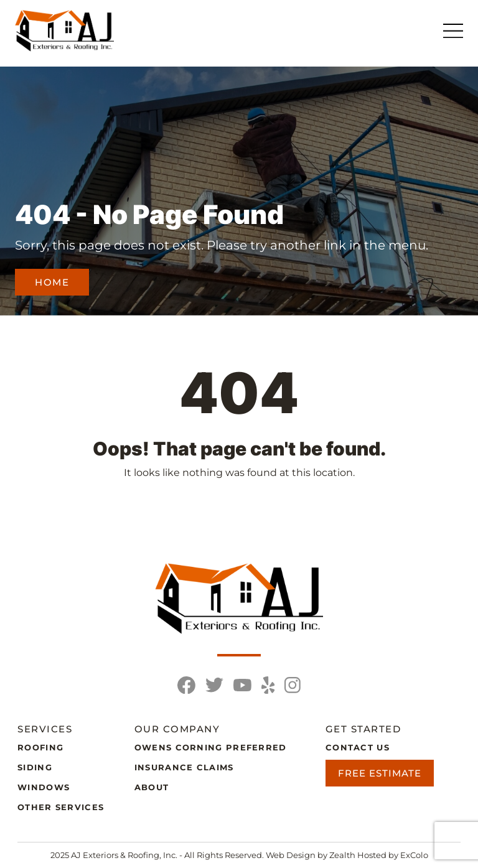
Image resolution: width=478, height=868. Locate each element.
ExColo (414, 855)
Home (52, 282)
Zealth (343, 855)
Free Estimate (380, 773)
